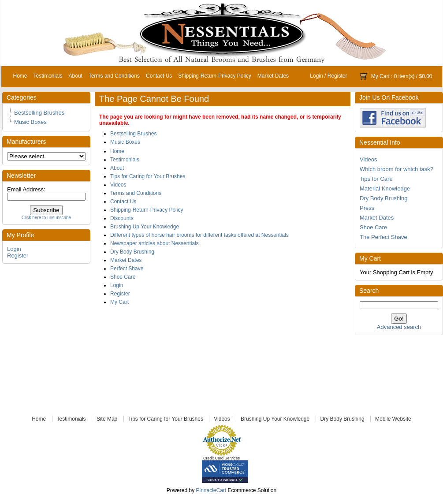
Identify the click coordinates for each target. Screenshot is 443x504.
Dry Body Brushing (383, 198)
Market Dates (273, 76)
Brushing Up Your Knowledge (145, 227)
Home (20, 76)
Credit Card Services (221, 458)
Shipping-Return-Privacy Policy (214, 76)
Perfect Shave (127, 269)
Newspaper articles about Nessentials (154, 243)
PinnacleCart (211, 490)
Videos (369, 159)
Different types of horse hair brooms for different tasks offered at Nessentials (199, 235)
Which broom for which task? (396, 169)
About (76, 76)
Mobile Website (393, 419)
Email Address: (26, 189)
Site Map (107, 419)
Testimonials (48, 76)
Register (337, 76)
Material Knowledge (385, 189)
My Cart (380, 76)
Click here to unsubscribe (46, 218)
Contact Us (159, 76)
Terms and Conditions (114, 76)
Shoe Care (373, 227)
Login (316, 76)
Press (367, 208)
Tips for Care (376, 179)
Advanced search (399, 327)
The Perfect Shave (383, 237)
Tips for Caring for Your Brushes (148, 176)
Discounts (122, 218)
